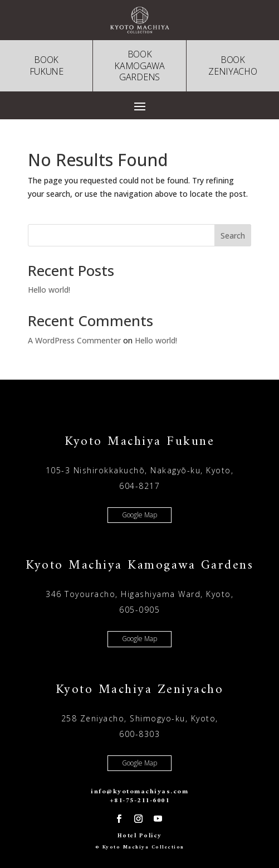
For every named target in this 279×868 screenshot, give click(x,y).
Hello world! (49, 290)
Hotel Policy (140, 836)
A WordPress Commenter (74, 340)
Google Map (139, 515)
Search (233, 236)
